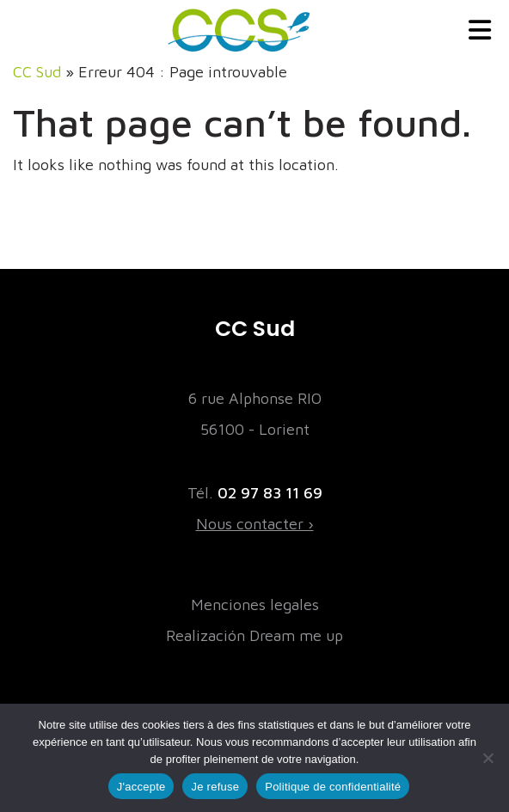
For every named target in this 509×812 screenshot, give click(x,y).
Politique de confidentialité (333, 787)
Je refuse (215, 787)
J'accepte (141, 787)
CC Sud (37, 72)
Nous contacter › (255, 524)
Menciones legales (255, 604)
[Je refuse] (488, 758)
